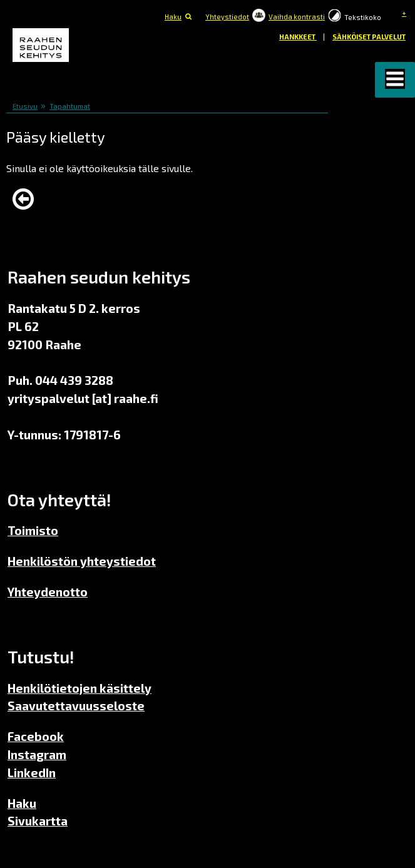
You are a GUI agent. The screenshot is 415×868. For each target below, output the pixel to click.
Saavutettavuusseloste (76, 706)
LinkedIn (32, 773)
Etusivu (25, 106)
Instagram (37, 754)
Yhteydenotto (48, 592)
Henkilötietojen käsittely (79, 688)
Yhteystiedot (227, 17)
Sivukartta (38, 821)
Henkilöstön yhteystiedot (82, 561)
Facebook (36, 736)
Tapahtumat (70, 106)
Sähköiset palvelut (369, 37)
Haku (173, 17)
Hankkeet (298, 37)
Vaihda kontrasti (297, 17)
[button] (395, 80)
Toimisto (33, 530)
